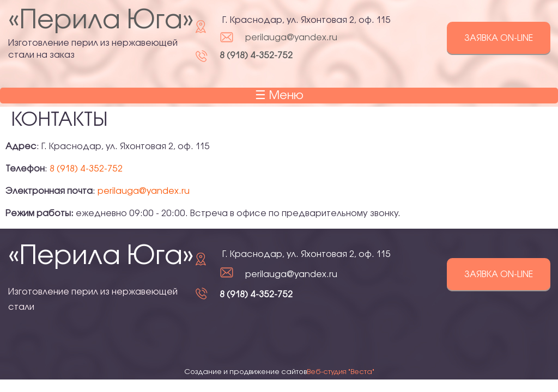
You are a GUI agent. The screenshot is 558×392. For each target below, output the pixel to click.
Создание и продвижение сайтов (279, 372)
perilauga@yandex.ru (291, 38)
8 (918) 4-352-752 (256, 56)
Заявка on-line (499, 38)
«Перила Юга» (101, 21)
